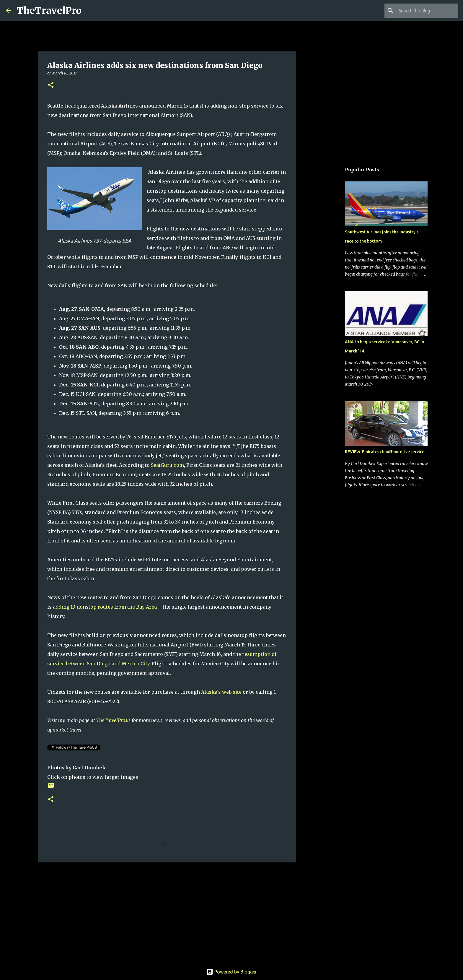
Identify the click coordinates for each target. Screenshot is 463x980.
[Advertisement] (167, 913)
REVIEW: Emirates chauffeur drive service (385, 452)
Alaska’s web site (221, 692)
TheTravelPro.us (113, 720)
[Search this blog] (427, 11)
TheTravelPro (49, 11)
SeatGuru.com (167, 465)
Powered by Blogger (231, 972)
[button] (51, 85)
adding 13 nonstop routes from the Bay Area (105, 607)
